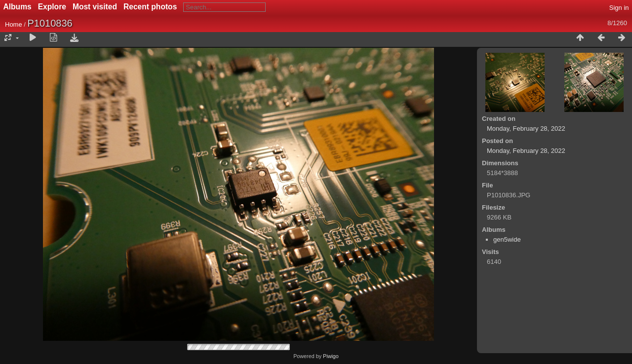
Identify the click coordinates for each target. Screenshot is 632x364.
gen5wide (507, 239)
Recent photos (150, 7)
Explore (52, 7)
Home (14, 24)
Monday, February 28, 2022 (526, 128)
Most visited (95, 7)
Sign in (619, 8)
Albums (18, 7)
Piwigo (331, 356)
